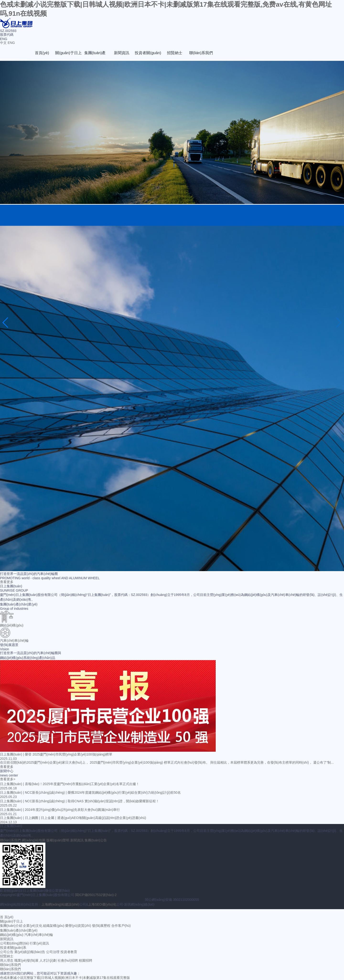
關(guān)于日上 (68, 53)
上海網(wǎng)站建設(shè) (60, 904)
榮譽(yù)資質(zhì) (78, 926)
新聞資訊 (122, 53)
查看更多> (8, 779)
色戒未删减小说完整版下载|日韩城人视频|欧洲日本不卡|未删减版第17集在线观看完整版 (65, 978)
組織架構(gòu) (54, 926)
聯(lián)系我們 (201, 53)
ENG (11, 43)
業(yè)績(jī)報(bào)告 (30, 952)
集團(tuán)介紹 (11, 926)
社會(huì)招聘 (68, 960)
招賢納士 (175, 53)
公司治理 (53, 952)
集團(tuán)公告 (96, 840)
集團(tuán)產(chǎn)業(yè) (95, 56)
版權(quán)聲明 (58, 840)
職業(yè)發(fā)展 (26, 960)
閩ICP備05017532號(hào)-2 (96, 895)
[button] (6, 323)
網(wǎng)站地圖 (34, 840)
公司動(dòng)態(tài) (14, 943)
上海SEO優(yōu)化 (102, 904)
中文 (3, 43)
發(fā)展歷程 (101, 926)
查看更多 (7, 582)
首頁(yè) (42, 53)
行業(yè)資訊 (39, 943)
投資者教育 (69, 952)
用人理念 (7, 960)
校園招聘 (86, 960)
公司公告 (7, 952)
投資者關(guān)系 (148, 56)
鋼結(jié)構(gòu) (12, 935)
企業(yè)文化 (32, 926)
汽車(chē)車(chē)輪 (39, 935)
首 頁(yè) (7, 917)
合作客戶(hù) (121, 926)
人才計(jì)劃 (48, 960)
